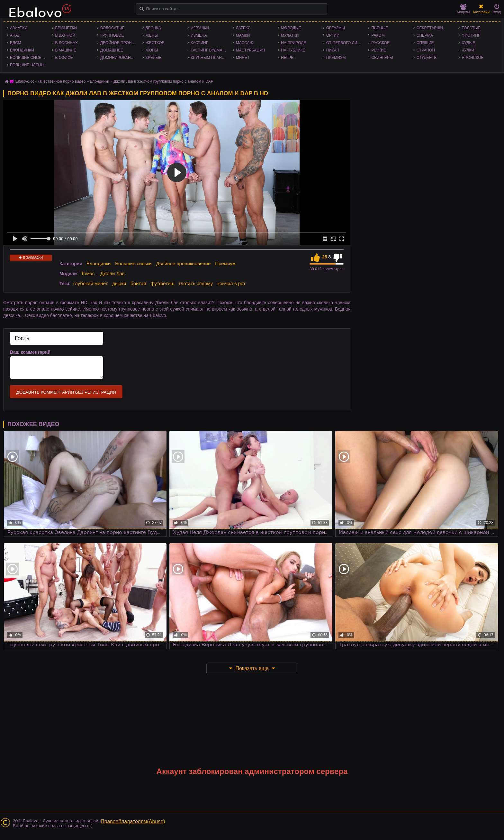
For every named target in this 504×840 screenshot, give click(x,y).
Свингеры (382, 58)
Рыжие (379, 50)
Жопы (152, 50)
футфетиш (162, 283)
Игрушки (200, 28)
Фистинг (471, 35)
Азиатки (19, 28)
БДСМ (16, 43)
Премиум (336, 58)
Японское (473, 58)
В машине (66, 50)
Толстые (471, 28)
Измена (199, 35)
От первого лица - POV (346, 43)
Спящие (425, 43)
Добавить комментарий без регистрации (66, 392)
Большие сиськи (28, 58)
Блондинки (22, 50)
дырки (119, 283)
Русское (380, 43)
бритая (138, 283)
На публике (293, 50)
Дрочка (153, 28)
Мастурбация (251, 50)
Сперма (425, 35)
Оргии (333, 35)
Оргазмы (336, 28)
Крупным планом (209, 58)
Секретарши (430, 28)
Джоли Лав (113, 273)
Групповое (112, 35)
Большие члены (27, 65)
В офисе (64, 58)
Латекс (243, 28)
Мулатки (290, 35)
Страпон (426, 50)
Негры (288, 58)
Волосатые (112, 28)
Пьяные (380, 28)
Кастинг (199, 43)
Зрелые (154, 58)
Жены (152, 35)
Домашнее (112, 50)
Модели (464, 9)
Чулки (468, 50)
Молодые (291, 28)
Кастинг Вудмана (209, 50)
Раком (378, 35)
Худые (468, 43)
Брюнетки (66, 28)
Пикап (333, 50)
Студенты (427, 58)
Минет (243, 58)
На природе (293, 43)
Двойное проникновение (120, 43)
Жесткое (155, 43)
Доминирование (118, 58)
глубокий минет (91, 283)
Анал (15, 35)
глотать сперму (196, 283)
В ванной (65, 35)
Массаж (245, 43)
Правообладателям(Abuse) (133, 821)
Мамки (243, 35)
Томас (88, 273)
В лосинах (67, 43)
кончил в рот (231, 283)
